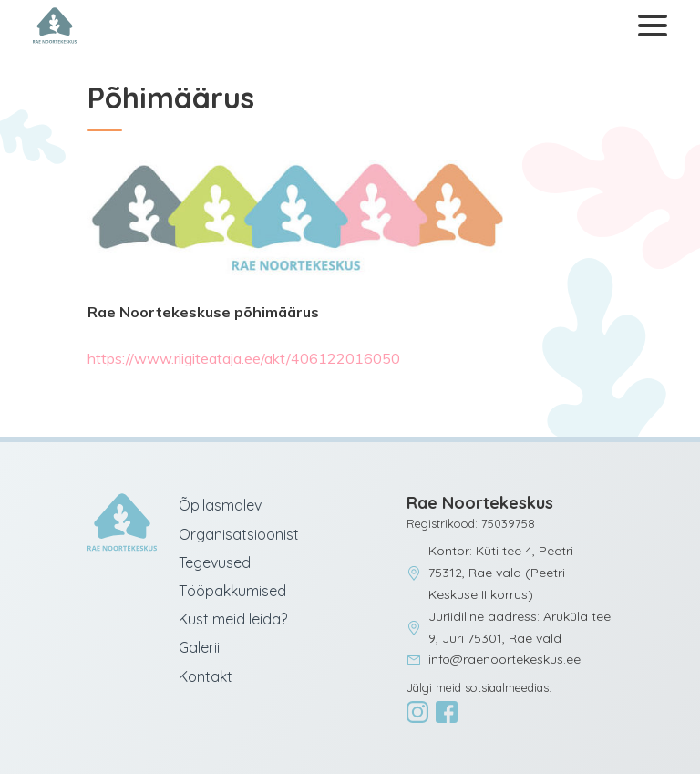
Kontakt (206, 676)
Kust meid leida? (233, 619)
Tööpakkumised (232, 591)
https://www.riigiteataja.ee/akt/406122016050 (244, 358)
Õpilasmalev (220, 505)
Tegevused (215, 562)
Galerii (199, 647)
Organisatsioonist (239, 534)
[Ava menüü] (649, 26)
